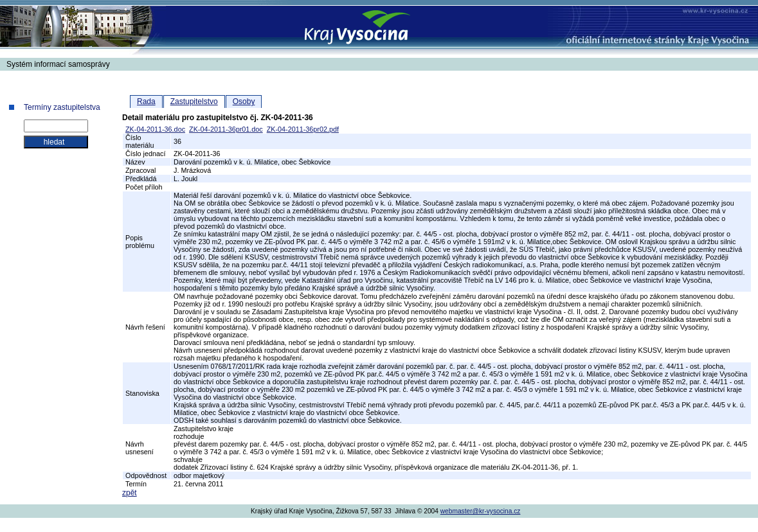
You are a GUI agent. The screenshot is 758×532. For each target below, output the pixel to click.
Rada (146, 102)
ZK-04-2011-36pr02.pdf (303, 129)
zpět (130, 493)
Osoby (244, 102)
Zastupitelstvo (194, 102)
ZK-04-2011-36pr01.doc (226, 129)
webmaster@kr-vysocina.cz (481, 511)
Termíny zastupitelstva (62, 107)
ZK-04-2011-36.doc (155, 129)
